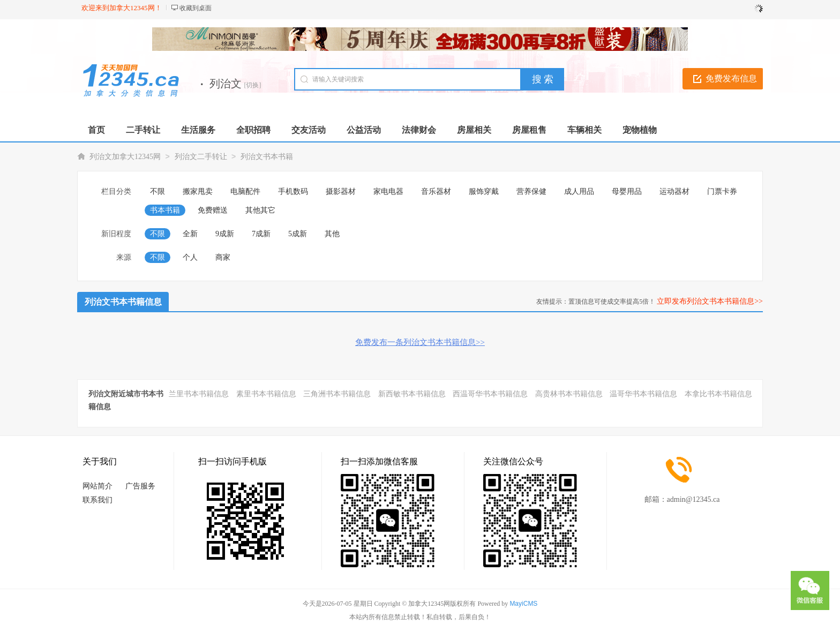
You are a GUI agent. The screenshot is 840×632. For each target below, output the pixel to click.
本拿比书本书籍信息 (718, 394)
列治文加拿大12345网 (125, 157)
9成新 (225, 234)
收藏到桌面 (196, 8)
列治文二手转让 (201, 157)
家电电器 (388, 191)
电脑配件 (245, 191)
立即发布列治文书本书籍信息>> (710, 301)
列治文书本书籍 (267, 157)
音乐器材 (436, 191)
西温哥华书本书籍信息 (490, 394)
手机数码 (293, 191)
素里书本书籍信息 (266, 394)
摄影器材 (341, 191)
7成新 (261, 234)
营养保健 (531, 191)
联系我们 (97, 500)
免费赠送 (213, 210)
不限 (157, 191)
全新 (190, 234)
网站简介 (97, 486)
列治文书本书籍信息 (123, 302)
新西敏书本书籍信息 (412, 394)
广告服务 (140, 486)
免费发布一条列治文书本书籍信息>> (420, 342)
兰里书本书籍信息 (199, 394)
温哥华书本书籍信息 (643, 394)
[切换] (253, 85)
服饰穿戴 (484, 191)
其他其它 (260, 210)
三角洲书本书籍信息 (337, 394)
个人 (190, 257)
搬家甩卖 (198, 191)
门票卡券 (722, 191)
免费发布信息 (731, 78)
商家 (223, 257)
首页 (96, 130)
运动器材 (674, 191)
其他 (332, 234)
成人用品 (579, 191)
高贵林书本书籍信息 (569, 394)
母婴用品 (627, 191)
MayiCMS (523, 604)
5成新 (298, 234)
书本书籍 (165, 210)
